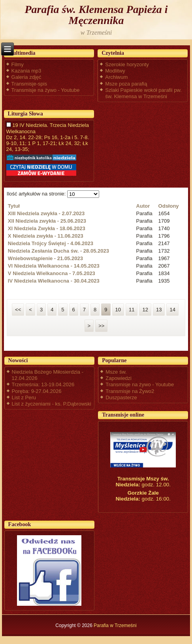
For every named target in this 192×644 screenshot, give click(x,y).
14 (172, 310)
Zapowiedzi (119, 378)
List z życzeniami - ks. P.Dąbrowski (52, 404)
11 (132, 310)
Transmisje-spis (29, 84)
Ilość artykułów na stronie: (37, 194)
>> (101, 326)
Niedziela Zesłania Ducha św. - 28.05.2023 (58, 251)
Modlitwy (115, 71)
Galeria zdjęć (26, 77)
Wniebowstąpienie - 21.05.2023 (45, 258)
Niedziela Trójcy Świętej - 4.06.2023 (51, 243)
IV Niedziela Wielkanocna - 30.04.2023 (54, 281)
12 (145, 310)
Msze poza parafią (126, 84)
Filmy (18, 64)
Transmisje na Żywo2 (130, 391)
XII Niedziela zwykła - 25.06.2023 (47, 221)
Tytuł (14, 206)
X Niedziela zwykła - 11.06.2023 (46, 236)
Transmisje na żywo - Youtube (46, 90)
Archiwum (116, 77)
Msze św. (116, 372)
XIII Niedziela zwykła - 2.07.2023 (46, 213)
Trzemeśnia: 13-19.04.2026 (43, 384)
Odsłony (169, 206)
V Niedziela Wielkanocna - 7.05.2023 (52, 273)
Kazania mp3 (26, 71)
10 (118, 310)
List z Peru (24, 397)
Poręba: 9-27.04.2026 (37, 391)
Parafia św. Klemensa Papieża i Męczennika (96, 15)
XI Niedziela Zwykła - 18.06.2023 (47, 228)
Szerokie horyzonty (127, 64)
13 (159, 310)
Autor (143, 206)
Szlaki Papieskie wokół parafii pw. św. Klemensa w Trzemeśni (143, 93)
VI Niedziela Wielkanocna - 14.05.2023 (54, 266)
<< (18, 310)
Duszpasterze (121, 397)
